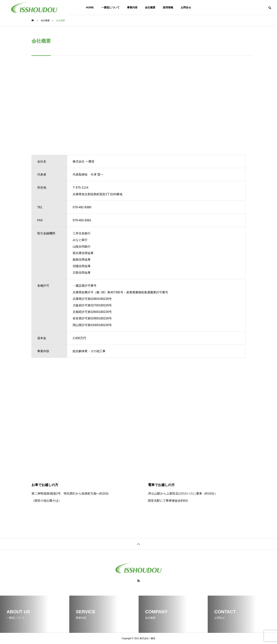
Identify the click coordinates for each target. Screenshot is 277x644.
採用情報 (168, 7)
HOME (90, 7)
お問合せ (186, 7)
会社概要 (150, 7)
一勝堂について (110, 7)
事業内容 (132, 7)
